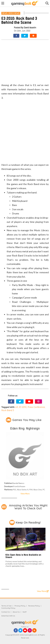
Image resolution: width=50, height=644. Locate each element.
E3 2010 (23, 407)
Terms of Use (6, 606)
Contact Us (6, 612)
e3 (17, 407)
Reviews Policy (34, 606)
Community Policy (8, 608)
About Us (16, 612)
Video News (14, 13)
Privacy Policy (20, 606)
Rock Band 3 (8, 410)
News (5, 13)
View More (25, 494)
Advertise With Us (8, 616)
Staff (25, 612)
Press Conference (36, 407)
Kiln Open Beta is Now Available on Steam (23, 556)
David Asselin (30, 28)
